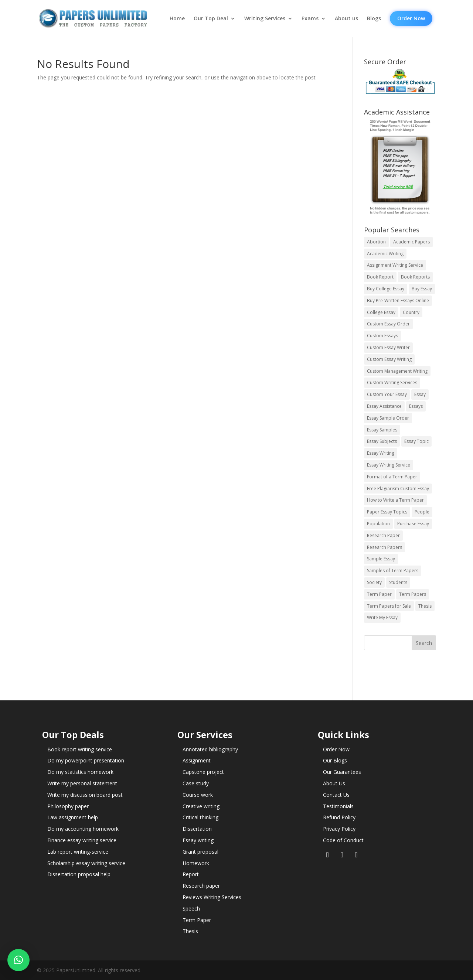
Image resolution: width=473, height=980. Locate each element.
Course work (198, 795)
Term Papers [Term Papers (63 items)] (413, 594)
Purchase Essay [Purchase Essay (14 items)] (413, 524)
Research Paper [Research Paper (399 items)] (383, 535)
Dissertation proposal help (79, 874)
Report (191, 874)
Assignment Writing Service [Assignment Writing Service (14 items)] (395, 265)
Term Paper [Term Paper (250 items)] (379, 594)
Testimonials (338, 806)
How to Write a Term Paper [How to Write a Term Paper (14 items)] (395, 500)
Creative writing (201, 806)
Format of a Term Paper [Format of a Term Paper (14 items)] (392, 477)
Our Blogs (335, 760)
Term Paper (197, 920)
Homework (196, 863)
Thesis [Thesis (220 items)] (425, 606)
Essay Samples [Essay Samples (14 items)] (382, 430)
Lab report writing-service (78, 852)
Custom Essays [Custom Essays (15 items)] (382, 336)
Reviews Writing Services (212, 897)
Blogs (374, 18)
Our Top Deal (211, 18)
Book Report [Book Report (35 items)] (380, 277)
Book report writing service (80, 749)
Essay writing (198, 840)
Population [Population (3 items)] (378, 524)
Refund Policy (339, 817)
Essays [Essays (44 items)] (416, 406)
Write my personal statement (82, 783)
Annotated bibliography (210, 749)
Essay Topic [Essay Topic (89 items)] (416, 441)
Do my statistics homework (80, 772)
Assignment (197, 760)
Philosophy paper (68, 806)
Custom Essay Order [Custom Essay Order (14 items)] (388, 324)
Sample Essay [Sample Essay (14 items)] (381, 559)
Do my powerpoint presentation (86, 760)
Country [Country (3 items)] (411, 312)
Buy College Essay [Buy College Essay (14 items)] (386, 289)
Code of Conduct (343, 840)
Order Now (411, 18)
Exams (310, 18)
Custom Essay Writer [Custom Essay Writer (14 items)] (388, 347)
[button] (18, 960)
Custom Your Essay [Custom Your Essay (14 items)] (387, 394)
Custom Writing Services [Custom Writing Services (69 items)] (392, 383)
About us (346, 18)
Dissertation (197, 829)
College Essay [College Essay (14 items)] (381, 312)
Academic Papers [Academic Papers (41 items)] (411, 242)
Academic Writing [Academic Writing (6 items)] (385, 254)
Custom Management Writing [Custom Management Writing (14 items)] (397, 371)
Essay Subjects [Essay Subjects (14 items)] (382, 441)
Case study (196, 783)
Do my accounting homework (83, 829)
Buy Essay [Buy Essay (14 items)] (422, 289)
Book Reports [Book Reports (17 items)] (415, 277)
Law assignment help (73, 817)
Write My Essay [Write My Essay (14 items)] (382, 617)
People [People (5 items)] (422, 512)
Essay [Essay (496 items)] (420, 394)
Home (177, 18)
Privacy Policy (339, 829)
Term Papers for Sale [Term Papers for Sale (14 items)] (389, 606)
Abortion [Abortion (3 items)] (376, 242)
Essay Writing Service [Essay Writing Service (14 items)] (389, 465)
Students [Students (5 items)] (398, 582)
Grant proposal (200, 852)
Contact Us (336, 795)
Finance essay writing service (82, 840)
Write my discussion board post (85, 795)
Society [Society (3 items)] (374, 582)
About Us (334, 783)
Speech (191, 909)
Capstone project (203, 772)
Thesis (190, 931)
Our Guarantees (342, 772)
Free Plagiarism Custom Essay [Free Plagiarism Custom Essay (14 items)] (398, 489)
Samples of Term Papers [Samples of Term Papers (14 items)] (393, 571)
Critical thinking (200, 817)
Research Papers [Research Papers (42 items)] (384, 547)
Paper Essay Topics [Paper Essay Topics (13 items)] (387, 512)
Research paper (201, 886)
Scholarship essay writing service (86, 863)
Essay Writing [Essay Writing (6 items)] (381, 453)
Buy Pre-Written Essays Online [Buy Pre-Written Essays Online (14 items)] (398, 301)
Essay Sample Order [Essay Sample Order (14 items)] (388, 418)
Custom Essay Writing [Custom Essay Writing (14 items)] (389, 359)
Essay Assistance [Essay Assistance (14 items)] (384, 406)
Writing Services (265, 18)
